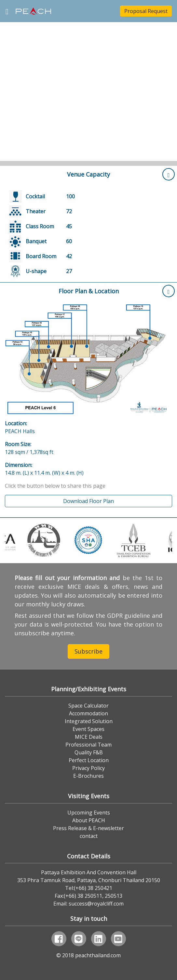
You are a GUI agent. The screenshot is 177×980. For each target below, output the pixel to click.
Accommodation (88, 713)
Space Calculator (88, 706)
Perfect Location (89, 760)
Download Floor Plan (88, 501)
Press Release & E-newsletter (88, 828)
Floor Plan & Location (117, 291)
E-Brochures (88, 776)
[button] (13, 83)
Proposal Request (146, 11)
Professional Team (88, 745)
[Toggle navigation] (7, 11)
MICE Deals (89, 737)
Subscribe (88, 651)
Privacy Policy (88, 768)
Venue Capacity (121, 174)
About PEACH (89, 820)
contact (89, 836)
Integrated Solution (89, 721)
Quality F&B (89, 752)
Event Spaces (88, 729)
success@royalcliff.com (96, 904)
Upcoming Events (89, 813)
